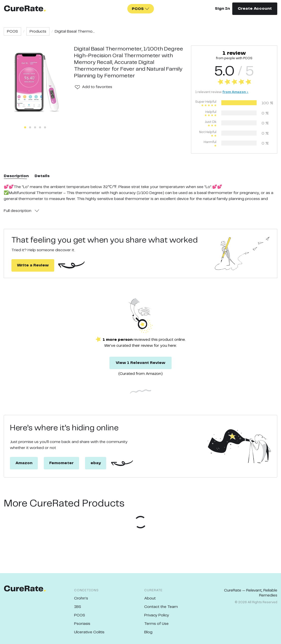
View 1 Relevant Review (140, 363)
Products (38, 31)
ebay (96, 463)
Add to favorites (97, 87)
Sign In (222, 9)
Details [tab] (42, 176)
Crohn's (81, 598)
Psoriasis (82, 624)
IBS (78, 607)
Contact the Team (161, 607)
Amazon (24, 463)
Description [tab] (16, 176)
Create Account (255, 9)
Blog (148, 632)
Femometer (61, 463)
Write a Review (33, 265)
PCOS (12, 31)
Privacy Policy (157, 615)
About (150, 598)
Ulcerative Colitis (89, 632)
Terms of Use (156, 624)
